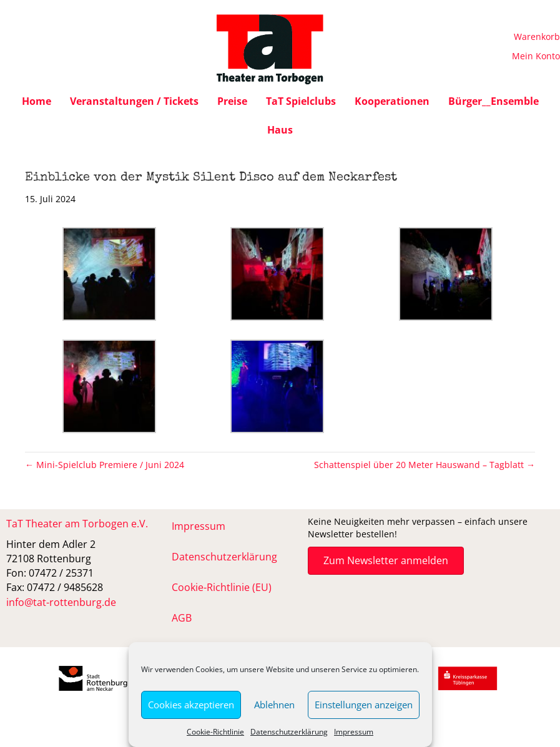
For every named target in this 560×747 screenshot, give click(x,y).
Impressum (354, 732)
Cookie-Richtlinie (215, 732)
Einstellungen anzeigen (364, 705)
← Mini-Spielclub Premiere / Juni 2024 (105, 465)
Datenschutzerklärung (289, 732)
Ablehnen (274, 705)
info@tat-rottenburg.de (61, 602)
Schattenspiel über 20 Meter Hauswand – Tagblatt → (425, 465)
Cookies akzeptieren (191, 705)
